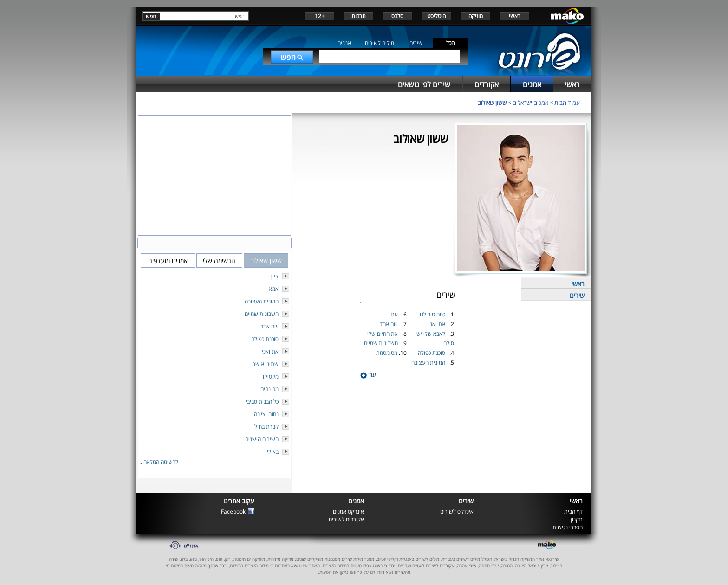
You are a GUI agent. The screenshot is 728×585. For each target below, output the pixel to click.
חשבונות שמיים (382, 343)
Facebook (233, 511)
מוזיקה (476, 16)
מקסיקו (271, 376)
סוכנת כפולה (432, 353)
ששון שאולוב (492, 103)
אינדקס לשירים (457, 511)
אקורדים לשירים (346, 519)
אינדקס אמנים (348, 511)
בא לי (273, 452)
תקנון (577, 519)
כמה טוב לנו (433, 314)
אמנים (344, 43)
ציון (275, 276)
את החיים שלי (383, 334)
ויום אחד (390, 324)
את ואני (438, 324)
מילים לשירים (380, 43)
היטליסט (436, 16)
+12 (320, 16)
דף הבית (573, 511)
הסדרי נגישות (568, 527)
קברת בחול (266, 427)
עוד (368, 375)
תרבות (359, 16)
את (395, 314)
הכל (450, 43)
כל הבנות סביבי (262, 402)
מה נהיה (270, 389)
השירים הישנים (262, 439)
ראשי (515, 16)
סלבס (397, 16)
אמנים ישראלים (530, 103)
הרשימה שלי (219, 260)
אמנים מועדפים (168, 260)
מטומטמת (387, 353)
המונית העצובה (429, 363)
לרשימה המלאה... (159, 462)
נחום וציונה (266, 414)
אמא (274, 289)
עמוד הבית (567, 103)
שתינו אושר (266, 364)
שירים (416, 43)
